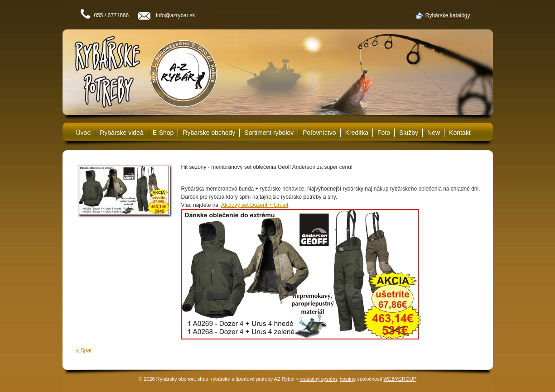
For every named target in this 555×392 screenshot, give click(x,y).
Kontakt (460, 133)
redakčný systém (318, 379)
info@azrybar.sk (175, 15)
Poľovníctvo (319, 133)
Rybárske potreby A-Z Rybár (140, 72)
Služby (409, 133)
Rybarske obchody (209, 133)
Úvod (84, 133)
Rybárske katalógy (448, 15)
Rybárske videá (122, 133)
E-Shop (163, 133)
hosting (348, 379)
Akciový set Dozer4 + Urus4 (255, 205)
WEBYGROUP (400, 379)
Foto (384, 133)
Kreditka (357, 133)
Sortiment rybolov (269, 133)
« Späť (84, 350)
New (434, 133)
